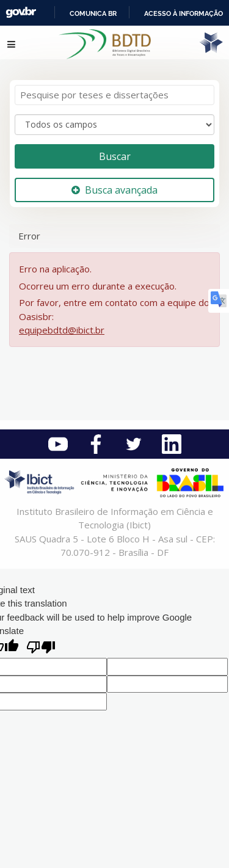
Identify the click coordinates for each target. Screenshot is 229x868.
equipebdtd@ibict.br (62, 330)
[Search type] (114, 125)
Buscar (115, 156)
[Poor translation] (41, 648)
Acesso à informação (184, 13)
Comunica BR (93, 13)
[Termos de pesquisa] (114, 95)
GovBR (21, 13)
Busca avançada (114, 190)
